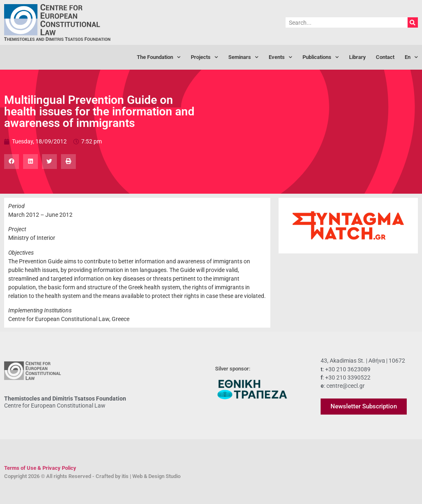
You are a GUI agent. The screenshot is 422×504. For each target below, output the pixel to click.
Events (280, 57)
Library (357, 57)
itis (125, 476)
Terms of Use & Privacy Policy (40, 468)
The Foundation (159, 57)
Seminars (243, 57)
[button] (12, 162)
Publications (321, 57)
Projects (204, 57)
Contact (385, 57)
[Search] (413, 22)
